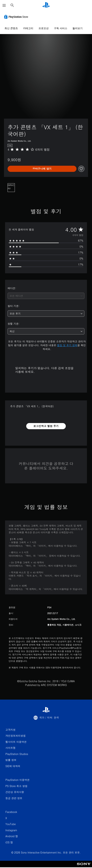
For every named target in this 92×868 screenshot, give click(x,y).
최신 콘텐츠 (11, 28)
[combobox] (46, 296)
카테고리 (28, 28)
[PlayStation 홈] (46, 5)
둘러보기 (78, 28)
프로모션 (44, 28)
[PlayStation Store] (17, 17)
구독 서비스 (61, 28)
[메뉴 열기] (4, 5)
